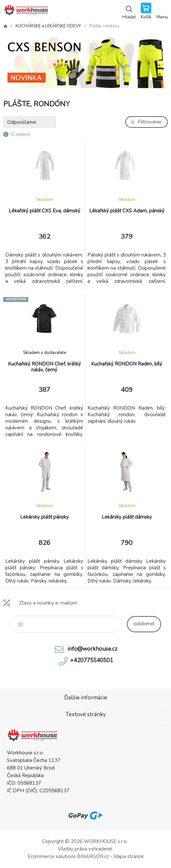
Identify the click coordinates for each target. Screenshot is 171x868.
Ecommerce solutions (52, 856)
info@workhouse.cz (92, 649)
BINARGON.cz (93, 856)
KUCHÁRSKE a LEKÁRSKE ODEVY (48, 26)
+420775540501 (92, 660)
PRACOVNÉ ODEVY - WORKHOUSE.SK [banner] (26, 12)
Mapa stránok (129, 856)
